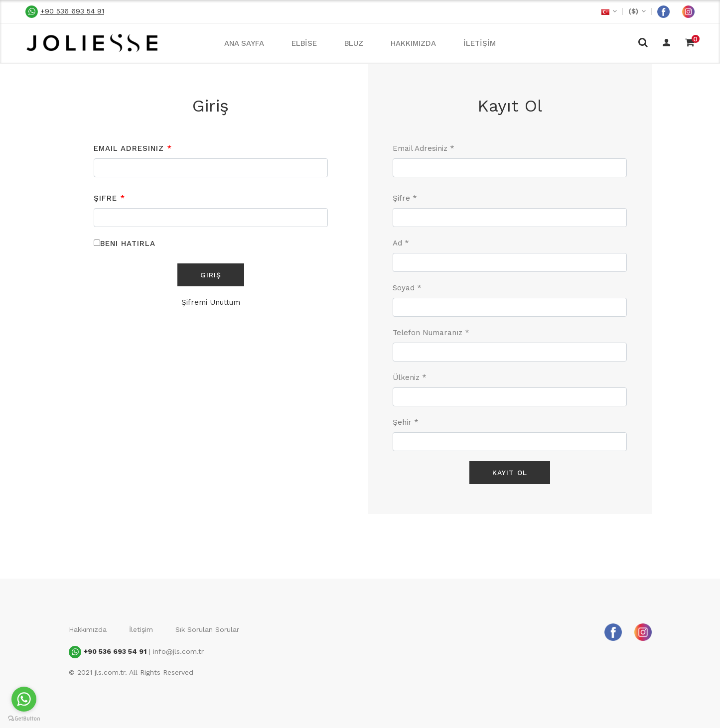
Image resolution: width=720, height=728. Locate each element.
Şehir (406, 422)
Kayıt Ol (510, 473)
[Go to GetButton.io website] (24, 718)
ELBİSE (304, 43)
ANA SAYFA (244, 43)
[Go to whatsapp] (24, 699)
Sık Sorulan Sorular (207, 629)
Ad (401, 243)
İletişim (141, 629)
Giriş (211, 275)
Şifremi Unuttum (211, 302)
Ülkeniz (410, 377)
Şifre (109, 198)
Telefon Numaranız (431, 333)
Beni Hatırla (128, 243)
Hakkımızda (88, 629)
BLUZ (354, 43)
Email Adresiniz (133, 148)
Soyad (407, 288)
